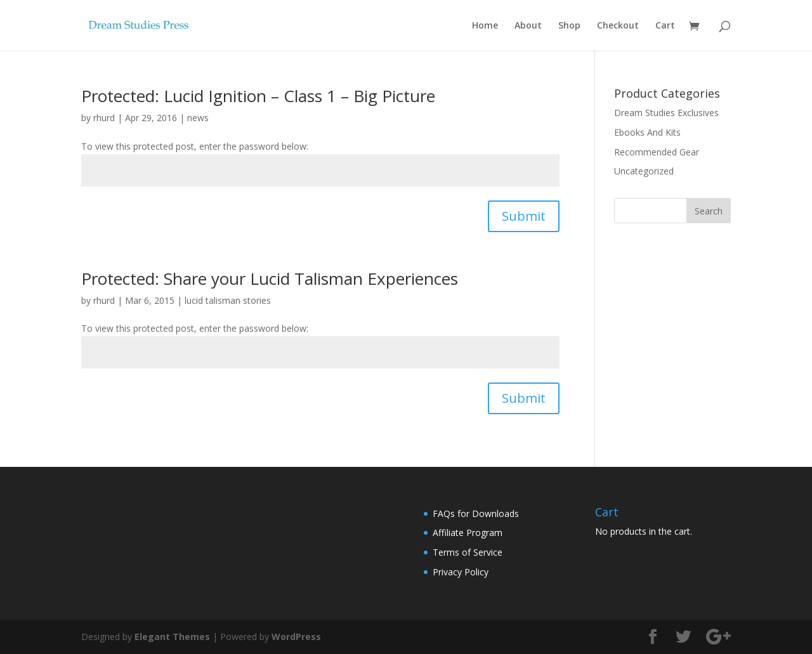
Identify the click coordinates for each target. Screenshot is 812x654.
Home (485, 26)
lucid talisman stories (228, 300)
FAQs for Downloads (476, 513)
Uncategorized (644, 171)
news (198, 118)
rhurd (104, 118)
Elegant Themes (172, 637)
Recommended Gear (657, 152)
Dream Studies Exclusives (666, 113)
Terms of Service (468, 552)
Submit (524, 216)
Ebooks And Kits (647, 132)
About (528, 26)
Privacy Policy (461, 572)
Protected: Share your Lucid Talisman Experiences (270, 278)
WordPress (296, 637)
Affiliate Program (468, 533)
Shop (569, 26)
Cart (665, 26)
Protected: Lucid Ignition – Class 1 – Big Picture (258, 96)
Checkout (618, 26)
